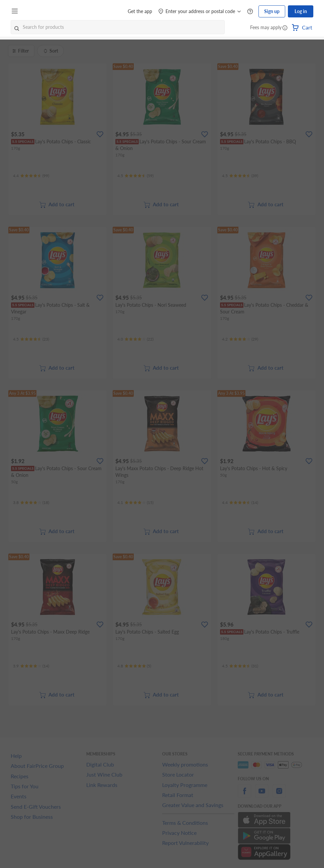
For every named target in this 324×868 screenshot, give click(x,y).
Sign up (272, 11)
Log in (301, 11)
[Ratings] (31, 176)
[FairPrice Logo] (40, 11)
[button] (285, 28)
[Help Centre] (250, 12)
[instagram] (279, 795)
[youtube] (262, 795)
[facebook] (244, 795)
